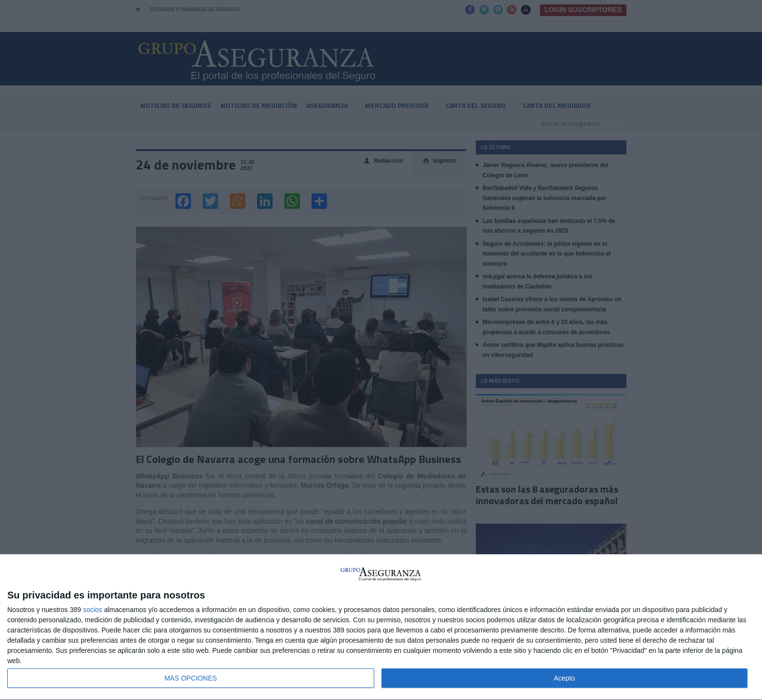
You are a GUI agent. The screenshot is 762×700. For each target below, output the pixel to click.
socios (93, 610)
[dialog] (381, 627)
